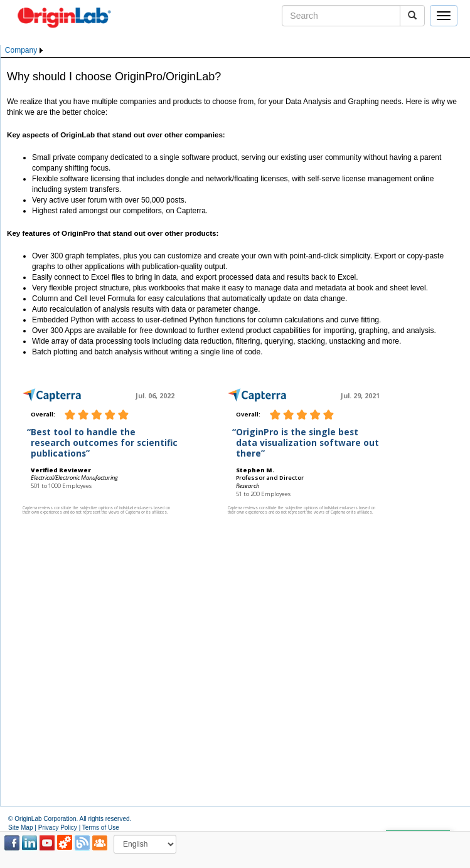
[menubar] (25, 50)
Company (21, 50)
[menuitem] (25, 50)
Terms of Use (101, 828)
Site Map (20, 828)
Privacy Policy (58, 828)
